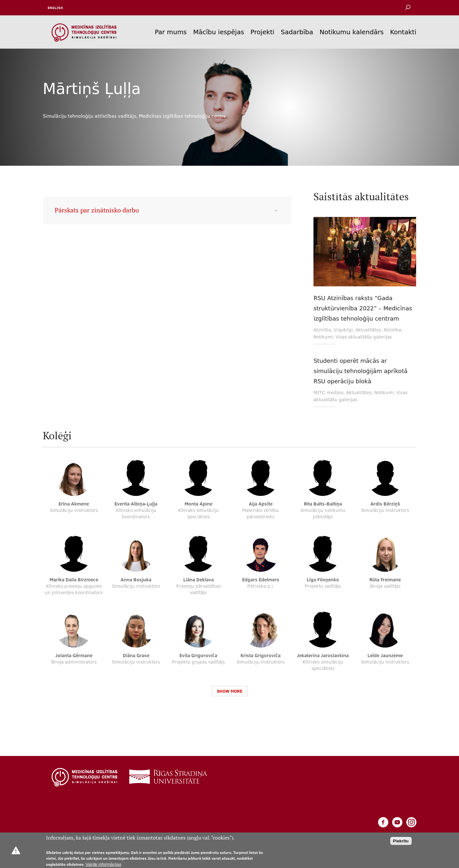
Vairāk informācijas (104, 864)
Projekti (262, 32)
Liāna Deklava (198, 580)
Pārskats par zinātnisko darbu (97, 210)
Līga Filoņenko (323, 580)
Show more (230, 691)
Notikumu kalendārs (352, 32)
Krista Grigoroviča (261, 655)
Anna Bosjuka (136, 580)
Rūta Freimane (385, 580)
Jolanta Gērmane (74, 655)
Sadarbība (297, 32)
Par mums (171, 32)
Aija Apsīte (261, 504)
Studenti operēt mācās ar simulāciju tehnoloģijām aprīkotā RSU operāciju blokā (360, 371)
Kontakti (403, 32)
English (55, 8)
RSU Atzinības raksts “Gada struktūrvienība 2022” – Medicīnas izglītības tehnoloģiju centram (363, 308)
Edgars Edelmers (261, 580)
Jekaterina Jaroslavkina (323, 655)
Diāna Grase (136, 655)
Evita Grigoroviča (198, 655)
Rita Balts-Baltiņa (323, 504)
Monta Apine (198, 504)
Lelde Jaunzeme (385, 655)
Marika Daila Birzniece (74, 580)
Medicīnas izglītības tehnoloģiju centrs (182, 116)
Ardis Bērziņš (385, 504)
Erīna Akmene (74, 504)
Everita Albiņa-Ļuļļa (136, 504)
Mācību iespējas (219, 32)
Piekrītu (401, 841)
